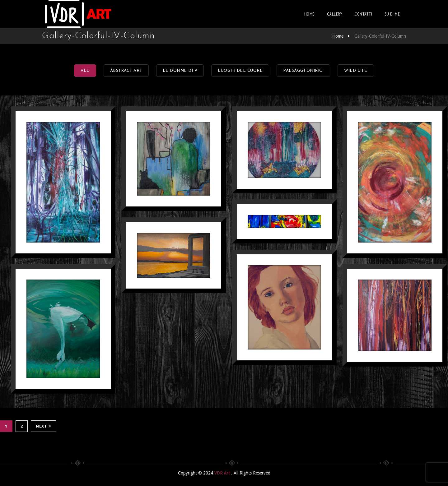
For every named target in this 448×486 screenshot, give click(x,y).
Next (44, 426)
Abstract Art (126, 71)
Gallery (335, 14)
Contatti (363, 14)
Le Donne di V (180, 71)
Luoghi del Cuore (240, 71)
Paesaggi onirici (303, 71)
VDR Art (223, 473)
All (85, 71)
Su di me (392, 14)
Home (309, 14)
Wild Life (356, 71)
